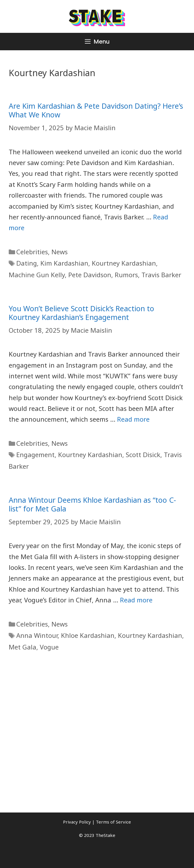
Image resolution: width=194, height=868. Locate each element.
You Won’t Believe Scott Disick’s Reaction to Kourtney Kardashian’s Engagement (81, 313)
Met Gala (23, 647)
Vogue (49, 647)
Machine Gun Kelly (37, 275)
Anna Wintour (37, 635)
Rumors (126, 275)
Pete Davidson (90, 275)
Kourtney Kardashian (124, 263)
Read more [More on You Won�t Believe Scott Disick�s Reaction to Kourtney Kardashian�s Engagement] (133, 419)
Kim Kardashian (64, 263)
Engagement (35, 454)
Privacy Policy (77, 822)
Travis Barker (161, 275)
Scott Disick (143, 454)
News (60, 252)
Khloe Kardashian (88, 635)
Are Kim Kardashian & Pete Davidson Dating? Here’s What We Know (96, 110)
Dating (27, 263)
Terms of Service (113, 822)
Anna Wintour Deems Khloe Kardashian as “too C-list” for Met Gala (92, 504)
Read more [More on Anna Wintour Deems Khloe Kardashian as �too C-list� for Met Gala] (136, 600)
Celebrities (32, 252)
